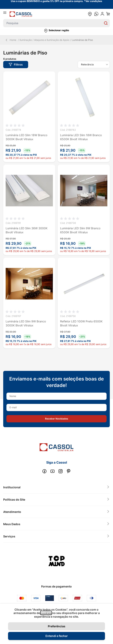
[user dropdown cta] (102, 14)
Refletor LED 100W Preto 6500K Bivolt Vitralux (81, 323)
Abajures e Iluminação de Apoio (52, 40)
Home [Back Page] (11, 40)
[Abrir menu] (6, 14)
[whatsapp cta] (96, 14)
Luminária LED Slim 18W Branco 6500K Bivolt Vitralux (81, 137)
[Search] (106, 23)
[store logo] (21, 14)
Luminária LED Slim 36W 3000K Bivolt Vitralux (27, 230)
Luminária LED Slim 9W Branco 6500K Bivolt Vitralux (80, 230)
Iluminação (26, 40)
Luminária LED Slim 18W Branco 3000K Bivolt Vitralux (26, 137)
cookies (46, 613)
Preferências (57, 626)
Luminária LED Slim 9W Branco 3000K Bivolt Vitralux (26, 323)
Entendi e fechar (57, 636)
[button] (56, 31)
